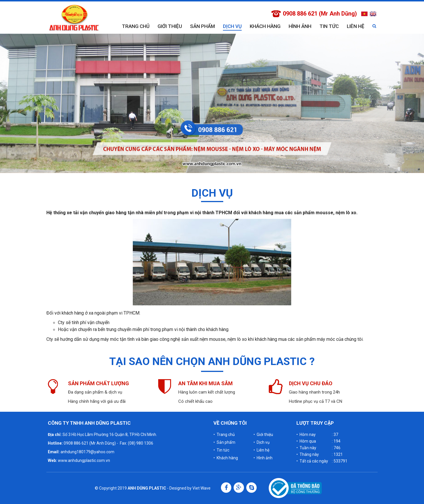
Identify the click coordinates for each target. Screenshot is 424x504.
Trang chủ (136, 26)
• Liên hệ (261, 450)
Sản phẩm (202, 26)
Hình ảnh (300, 26)
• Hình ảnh (263, 458)
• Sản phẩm (224, 442)
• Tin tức (221, 450)
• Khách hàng (226, 458)
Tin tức (329, 26)
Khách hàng (265, 26)
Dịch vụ (232, 26)
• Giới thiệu (263, 435)
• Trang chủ (224, 435)
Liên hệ (356, 26)
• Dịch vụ (262, 442)
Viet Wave (201, 488)
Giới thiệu (170, 26)
